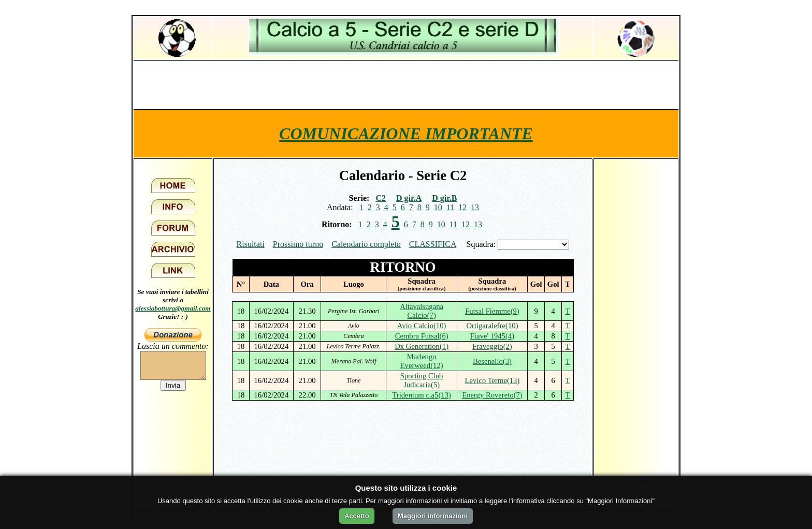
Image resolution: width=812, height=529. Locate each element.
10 (438, 207)
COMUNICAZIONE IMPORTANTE (406, 134)
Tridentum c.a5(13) (421, 395)
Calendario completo (366, 244)
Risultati (251, 244)
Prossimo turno (298, 244)
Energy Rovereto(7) (492, 395)
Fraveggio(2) (492, 346)
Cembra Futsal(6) (422, 336)
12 (462, 207)
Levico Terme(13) (492, 380)
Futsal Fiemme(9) (492, 311)
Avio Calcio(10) (422, 326)
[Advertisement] (406, 84)
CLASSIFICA (433, 244)
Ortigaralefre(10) (492, 326)
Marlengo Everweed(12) (422, 361)
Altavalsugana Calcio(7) (422, 311)
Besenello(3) (492, 361)
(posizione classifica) (422, 289)
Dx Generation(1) (422, 346)
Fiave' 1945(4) (492, 336)
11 (450, 207)
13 (475, 207)
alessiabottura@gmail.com (173, 308)
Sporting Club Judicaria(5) (422, 380)
